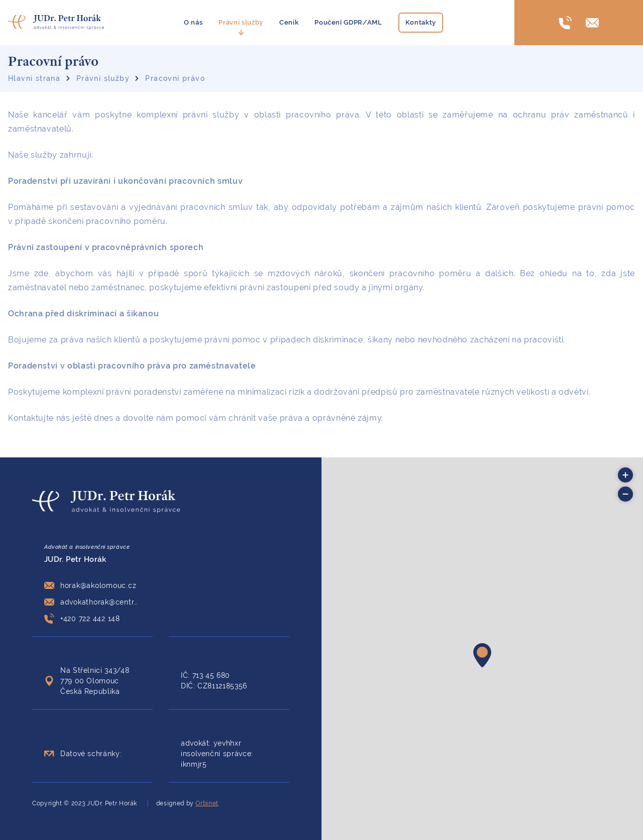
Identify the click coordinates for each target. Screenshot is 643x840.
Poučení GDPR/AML (348, 22)
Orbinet (207, 803)
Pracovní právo (175, 78)
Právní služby (241, 22)
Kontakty (421, 22)
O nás (193, 22)
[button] (482, 655)
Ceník (289, 22)
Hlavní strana (34, 78)
